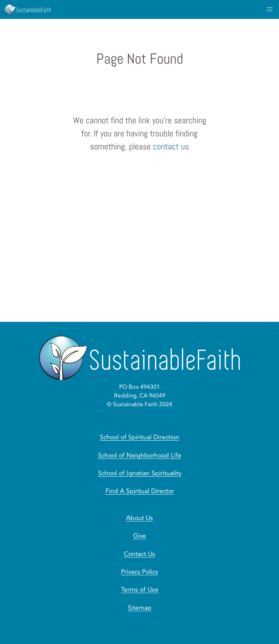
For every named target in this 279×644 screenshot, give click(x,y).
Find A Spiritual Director (140, 491)
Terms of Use (140, 589)
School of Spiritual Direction (139, 437)
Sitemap (140, 608)
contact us (171, 146)
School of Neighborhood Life (140, 455)
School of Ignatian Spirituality (140, 473)
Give (139, 536)
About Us (139, 518)
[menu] (270, 9)
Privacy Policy (139, 572)
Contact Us (139, 554)
